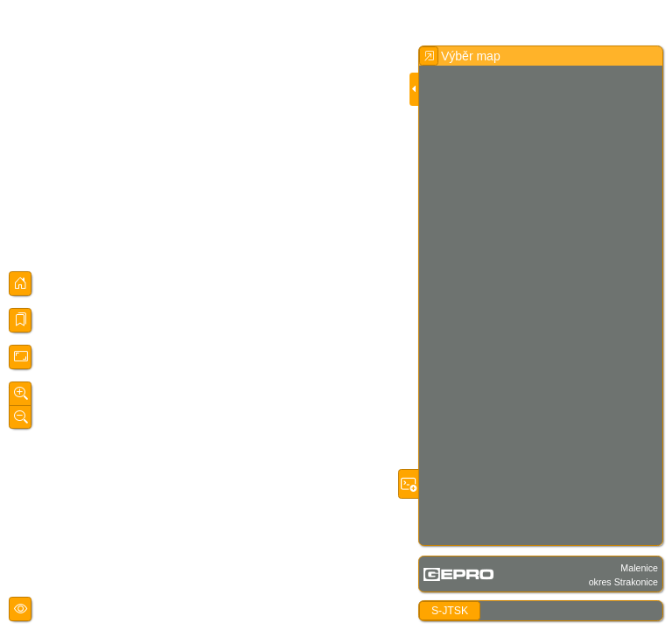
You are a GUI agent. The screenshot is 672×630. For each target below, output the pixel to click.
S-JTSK (450, 611)
